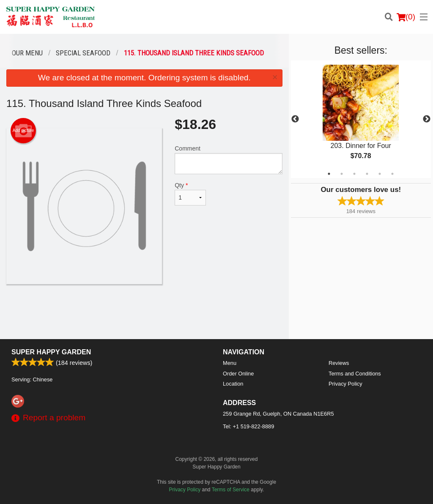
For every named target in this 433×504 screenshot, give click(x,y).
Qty (190, 194)
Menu (230, 363)
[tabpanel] (361, 119)
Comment (228, 160)
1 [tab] (329, 174)
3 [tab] (354, 174)
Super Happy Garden (51, 352)
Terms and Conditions (355, 374)
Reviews (339, 363)
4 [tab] (367, 174)
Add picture (23, 131)
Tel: (248, 426)
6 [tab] (392, 174)
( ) (406, 17)
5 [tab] (380, 174)
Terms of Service (231, 490)
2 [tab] (342, 174)
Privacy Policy (345, 384)
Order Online (238, 374)
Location (233, 384)
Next (427, 119)
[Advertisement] (144, 312)
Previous (295, 119)
